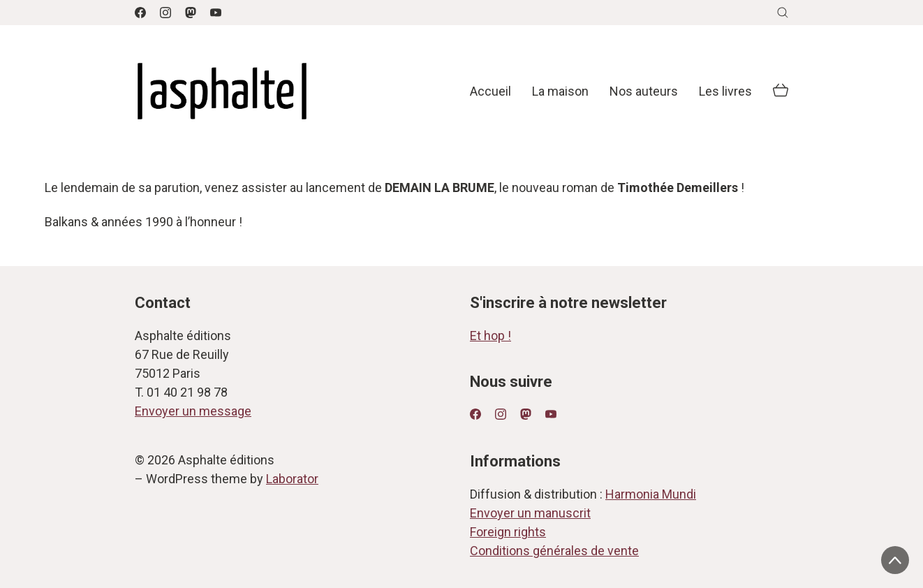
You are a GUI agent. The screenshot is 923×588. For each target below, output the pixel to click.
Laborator (292, 479)
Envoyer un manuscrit (530, 513)
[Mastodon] (191, 13)
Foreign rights (508, 532)
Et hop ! (490, 336)
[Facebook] (140, 13)
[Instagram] (165, 13)
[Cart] (781, 91)
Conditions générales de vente (554, 551)
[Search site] (783, 13)
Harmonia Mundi (651, 494)
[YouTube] (216, 13)
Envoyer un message (193, 411)
